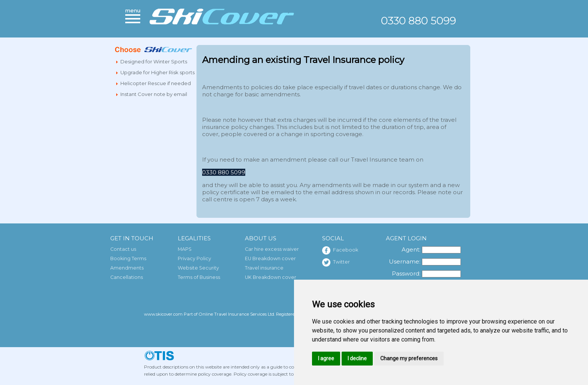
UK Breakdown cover (271, 277)
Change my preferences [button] (409, 358)
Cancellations (127, 277)
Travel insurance (264, 268)
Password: (406, 273)
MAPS (185, 249)
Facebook (340, 250)
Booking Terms (128, 258)
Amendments (127, 268)
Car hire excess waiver (272, 249)
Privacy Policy (194, 258)
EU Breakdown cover (270, 258)
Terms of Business (199, 277)
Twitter (336, 262)
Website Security (198, 268)
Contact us (123, 249)
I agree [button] (326, 358)
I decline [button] (357, 358)
